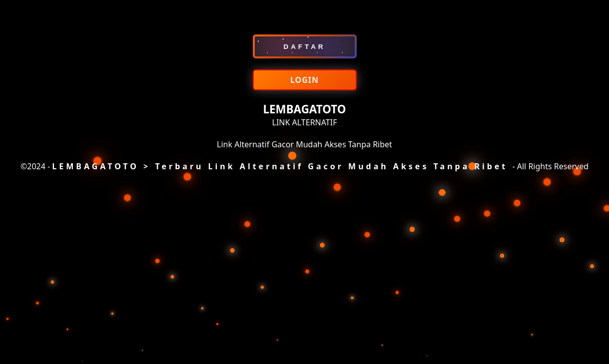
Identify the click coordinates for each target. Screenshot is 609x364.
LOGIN (304, 80)
